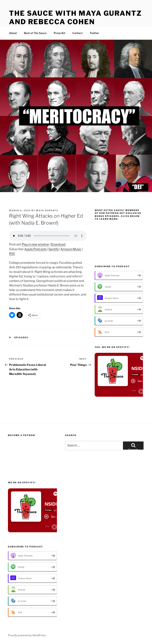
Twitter (94, 33)
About (13, 33)
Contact (78, 33)
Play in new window (35, 244)
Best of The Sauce (35, 33)
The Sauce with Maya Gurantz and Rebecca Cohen (75, 17)
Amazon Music (71, 249)
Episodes (21, 338)
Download (58, 244)
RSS (12, 254)
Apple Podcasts (35, 249)
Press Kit (59, 33)
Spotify (54, 249)
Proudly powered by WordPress (27, 635)
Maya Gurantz (47, 210)
